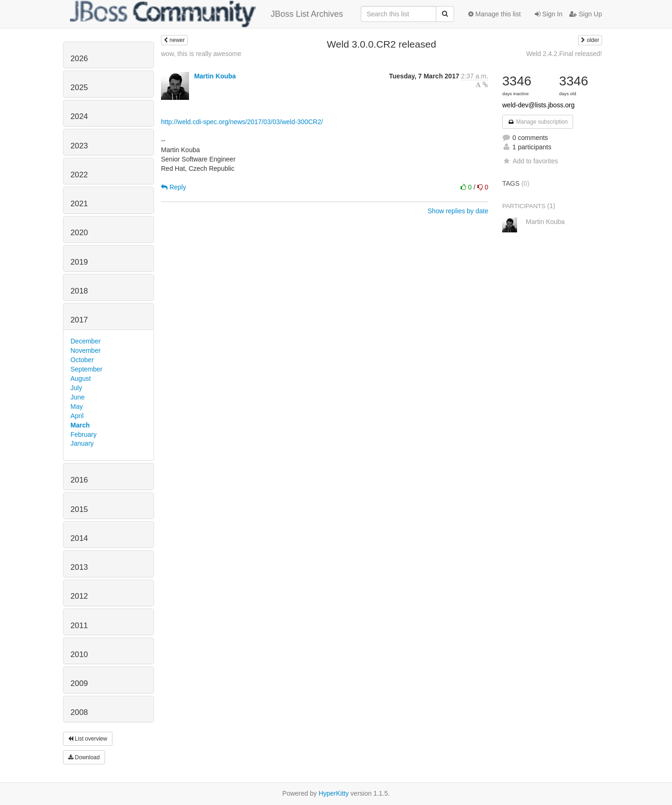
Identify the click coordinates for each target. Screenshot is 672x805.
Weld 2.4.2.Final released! (564, 54)
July (76, 388)
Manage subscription (538, 122)
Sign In (549, 14)
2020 (79, 233)
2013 (79, 567)
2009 (79, 683)
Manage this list (494, 14)
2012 (79, 596)
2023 (79, 146)
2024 (79, 116)
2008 (79, 712)
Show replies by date (458, 211)
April (77, 416)
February (84, 434)
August (81, 378)
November (86, 350)
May (77, 406)
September (86, 369)
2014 (79, 538)
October (82, 360)
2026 (79, 59)
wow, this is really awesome (201, 54)
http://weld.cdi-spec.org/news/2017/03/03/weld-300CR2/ (242, 122)
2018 (79, 291)
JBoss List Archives (206, 14)
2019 (79, 262)
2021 (79, 204)
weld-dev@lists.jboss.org (538, 105)
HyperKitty (334, 793)
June (77, 397)
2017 (79, 320)
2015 (79, 509)
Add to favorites (530, 161)
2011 (79, 626)
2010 (79, 654)
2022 (79, 175)
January (82, 443)
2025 (79, 87)
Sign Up (586, 14)
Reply (174, 187)
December (86, 341)
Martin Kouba (215, 76)
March (80, 425)
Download (84, 757)
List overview (88, 739)
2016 (79, 480)
